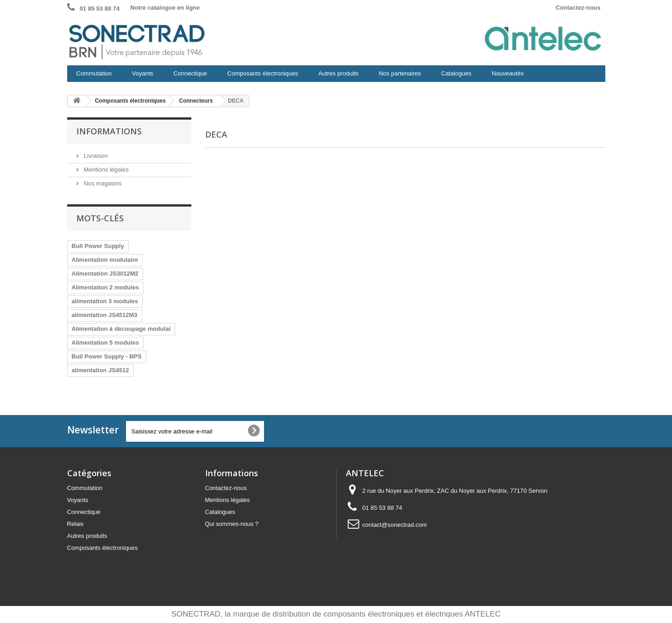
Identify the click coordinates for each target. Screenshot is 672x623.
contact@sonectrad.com (395, 525)
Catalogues (456, 73)
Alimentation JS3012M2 (105, 274)
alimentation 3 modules (105, 301)
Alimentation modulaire (105, 260)
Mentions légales (106, 170)
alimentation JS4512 (101, 370)
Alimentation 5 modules (106, 343)
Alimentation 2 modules (106, 287)
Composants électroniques (261, 76)
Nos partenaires (400, 73)
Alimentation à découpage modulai (121, 329)
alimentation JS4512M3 (105, 315)
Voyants (141, 76)
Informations (109, 131)
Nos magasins (102, 183)
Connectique (188, 76)
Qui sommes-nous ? (232, 524)
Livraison (95, 156)
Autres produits (336, 76)
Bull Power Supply (98, 246)
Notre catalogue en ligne (165, 8)
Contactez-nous (578, 8)
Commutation (92, 76)
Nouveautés (508, 73)
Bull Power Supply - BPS (107, 356)
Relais (75, 524)
